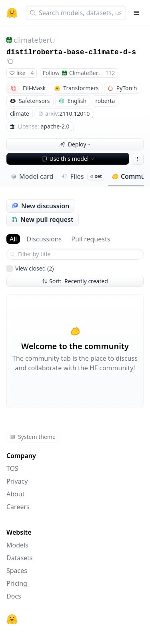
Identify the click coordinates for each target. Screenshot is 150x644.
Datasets (20, 558)
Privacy (17, 481)
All (13, 239)
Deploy (76, 144)
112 (110, 73)
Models (17, 545)
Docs (14, 596)
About (15, 494)
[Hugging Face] (12, 619)
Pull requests (91, 239)
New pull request (43, 219)
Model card (32, 176)
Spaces (17, 571)
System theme (33, 437)
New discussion (40, 206)
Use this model (69, 159)
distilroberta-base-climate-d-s (71, 52)
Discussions (44, 239)
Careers (18, 507)
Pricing (17, 583)
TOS (12, 468)
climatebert (33, 40)
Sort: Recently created (75, 281)
